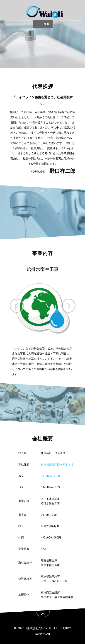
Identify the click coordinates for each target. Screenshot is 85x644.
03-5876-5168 (50, 476)
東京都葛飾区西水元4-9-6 (57, 464)
